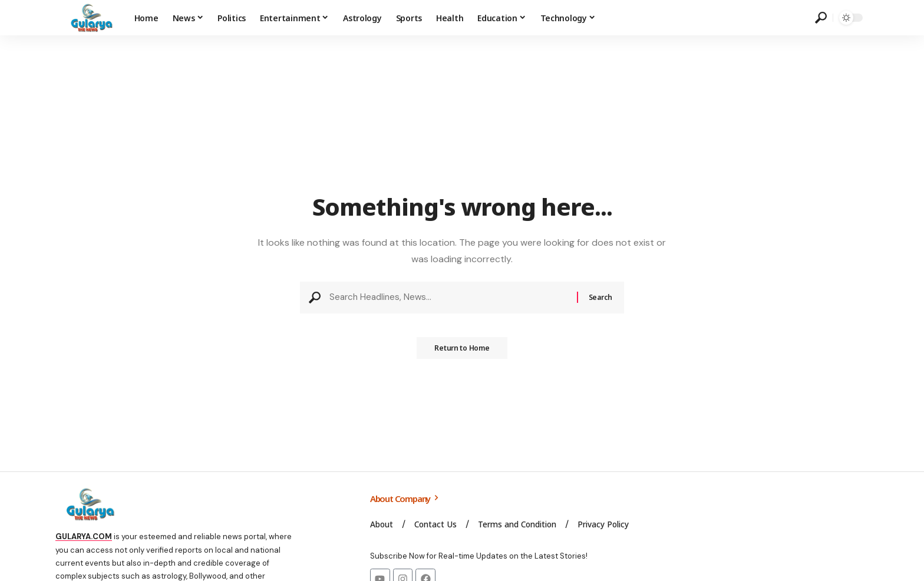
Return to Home (462, 352)
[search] (821, 18)
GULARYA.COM (84, 537)
